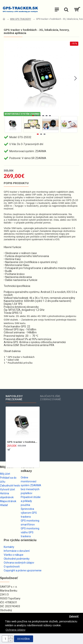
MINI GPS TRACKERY (21, 19)
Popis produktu (16, 183)
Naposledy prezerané (14, 398)
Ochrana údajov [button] (16, 630)
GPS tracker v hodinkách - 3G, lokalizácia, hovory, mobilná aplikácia (23, 442)
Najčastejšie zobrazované (51, 398)
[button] (76, 78)
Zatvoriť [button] (74, 616)
